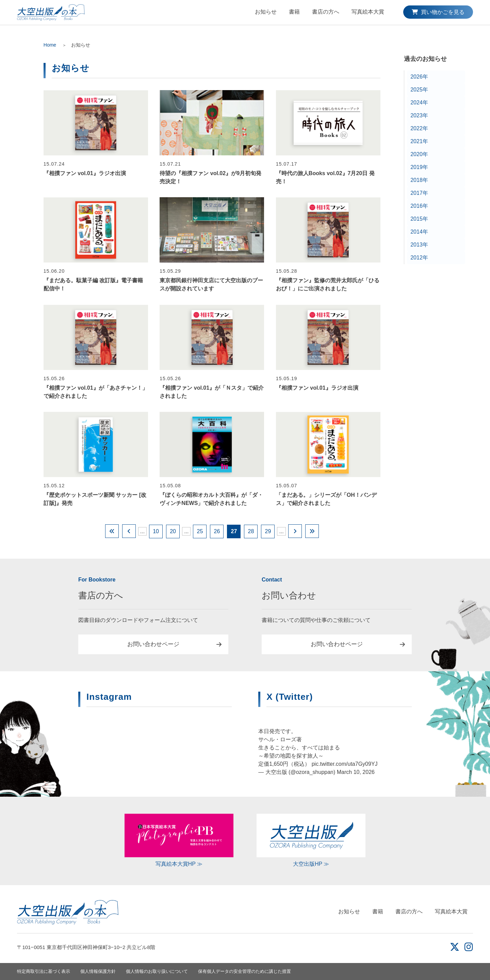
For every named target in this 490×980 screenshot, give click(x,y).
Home (50, 45)
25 (200, 531)
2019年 (419, 167)
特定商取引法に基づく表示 (44, 971)
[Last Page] (312, 531)
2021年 (419, 141)
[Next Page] (295, 531)
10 (156, 531)
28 (251, 531)
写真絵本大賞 (368, 12)
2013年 (419, 245)
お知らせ (266, 12)
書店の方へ (326, 12)
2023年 (419, 115)
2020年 (419, 154)
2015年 (419, 219)
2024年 (419, 103)
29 (268, 531)
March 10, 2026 (356, 772)
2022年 (419, 128)
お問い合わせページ (153, 644)
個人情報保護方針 (98, 971)
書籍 (294, 12)
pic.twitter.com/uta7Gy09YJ (345, 764)
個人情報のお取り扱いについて (157, 971)
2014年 (419, 232)
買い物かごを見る (438, 12)
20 (173, 531)
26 (217, 531)
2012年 (419, 258)
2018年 (419, 180)
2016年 (419, 206)
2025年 (419, 90)
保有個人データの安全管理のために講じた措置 (244, 971)
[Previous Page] (129, 531)
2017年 (419, 193)
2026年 (419, 77)
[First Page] (112, 531)
